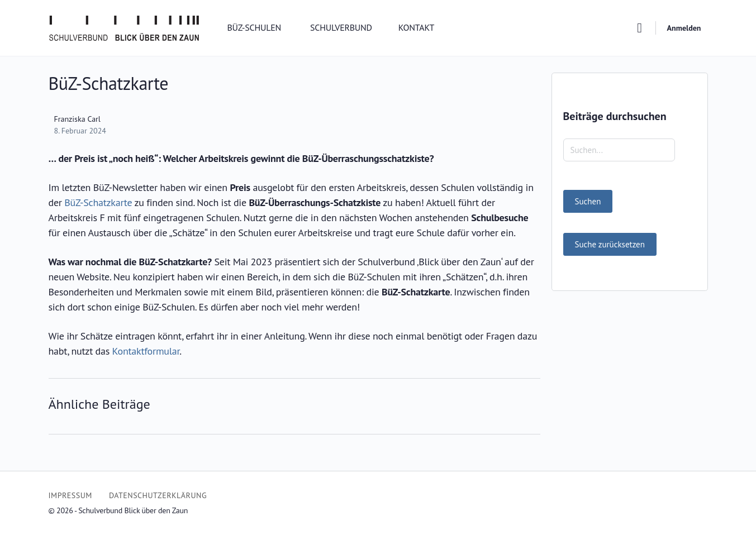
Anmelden (684, 28)
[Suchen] (640, 28)
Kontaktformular (146, 351)
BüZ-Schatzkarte (98, 202)
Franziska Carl (77, 119)
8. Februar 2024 (80, 131)
